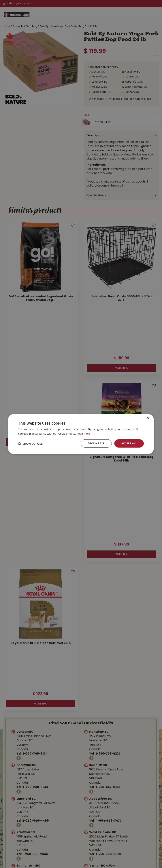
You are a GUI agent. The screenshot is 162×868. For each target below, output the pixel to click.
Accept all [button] (129, 443)
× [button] (148, 418)
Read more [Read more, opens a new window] (83, 433)
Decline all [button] (96, 443)
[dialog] (81, 434)
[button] (30, 443)
